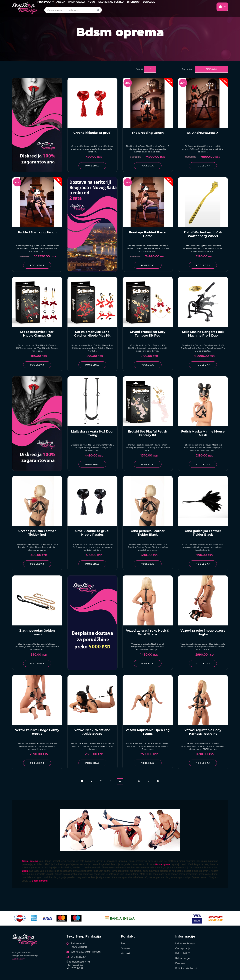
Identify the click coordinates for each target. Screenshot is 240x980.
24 (150, 69)
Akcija (61, 2)
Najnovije (211, 69)
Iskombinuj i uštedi (111, 2)
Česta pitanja (183, 949)
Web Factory (18, 959)
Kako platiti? (183, 953)
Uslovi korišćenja (185, 944)
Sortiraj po (188, 69)
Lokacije (149, 2)
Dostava (180, 963)
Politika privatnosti (186, 968)
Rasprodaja (76, 2)
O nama (125, 949)
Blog (124, 944)
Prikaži (139, 69)
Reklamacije (182, 958)
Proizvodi (45, 2)
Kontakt (125, 953)
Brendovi (134, 2)
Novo (91, 2)
